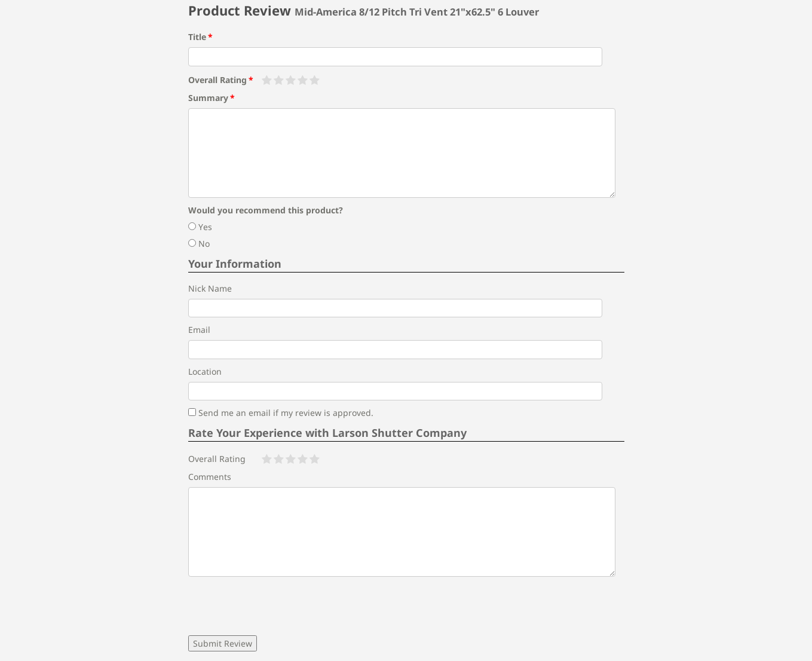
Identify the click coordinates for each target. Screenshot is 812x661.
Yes (200, 227)
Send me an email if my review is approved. (281, 413)
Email (199, 330)
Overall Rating (217, 80)
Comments (210, 477)
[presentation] (279, 606)
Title (197, 37)
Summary (208, 98)
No (199, 244)
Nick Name (210, 288)
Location (205, 371)
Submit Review (223, 643)
